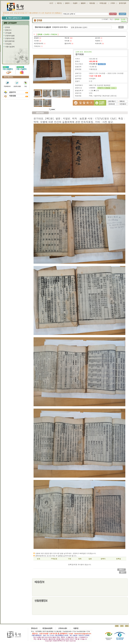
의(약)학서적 (38, 43)
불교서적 (68, 43)
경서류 (98, 38)
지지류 (67, 41)
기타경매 (8, 44)
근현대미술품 (10, 36)
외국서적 (98, 43)
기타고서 (37, 46)
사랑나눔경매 (10, 47)
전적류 (7, 27)
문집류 (36, 38)
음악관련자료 (10, 41)
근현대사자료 (10, 38)
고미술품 (8, 33)
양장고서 (8, 30)
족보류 (67, 38)
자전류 (98, 41)
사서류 (36, 41)
